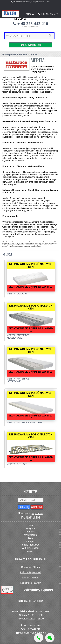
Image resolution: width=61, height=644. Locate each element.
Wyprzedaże (31, 535)
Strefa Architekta (30, 545)
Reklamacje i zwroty (30, 583)
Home (30, 525)
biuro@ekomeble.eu (35, 633)
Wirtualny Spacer (30, 548)
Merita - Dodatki (17, 294)
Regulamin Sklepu (31, 567)
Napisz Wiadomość (31, 45)
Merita (34, 54)
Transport (30, 541)
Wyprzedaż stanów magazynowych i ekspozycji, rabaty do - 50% (30, 2)
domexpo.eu (9, 54)
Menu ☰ (30, 14)
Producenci (23, 54)
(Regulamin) (37, 513)
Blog (30, 538)
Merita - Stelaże (17, 464)
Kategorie (31, 528)
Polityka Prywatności (30, 572)
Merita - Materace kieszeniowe (18, 336)
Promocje (30, 532)
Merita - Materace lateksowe (18, 380)
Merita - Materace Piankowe (25, 423)
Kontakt (30, 551)
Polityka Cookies (31, 578)
